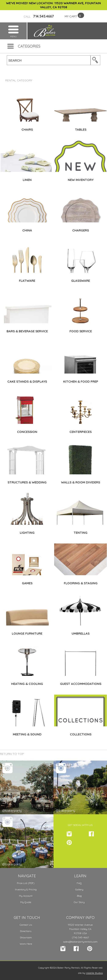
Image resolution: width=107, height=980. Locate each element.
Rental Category (19, 80)
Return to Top (12, 754)
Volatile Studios (94, 973)
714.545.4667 (39, 16)
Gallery (79, 889)
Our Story (79, 902)
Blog (79, 896)
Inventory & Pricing (26, 889)
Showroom (26, 937)
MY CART (71, 16)
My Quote (26, 902)
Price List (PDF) (26, 883)
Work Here (26, 944)
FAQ (79, 883)
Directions (26, 931)
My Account (26, 896)
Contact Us (26, 925)
